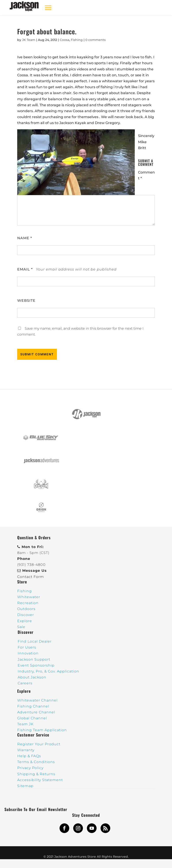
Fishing (77, 40)
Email (25, 269)
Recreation (28, 603)
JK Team (29, 40)
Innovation (28, 653)
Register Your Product (39, 744)
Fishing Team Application (42, 730)
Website (26, 301)
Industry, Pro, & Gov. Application (48, 671)
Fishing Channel (33, 706)
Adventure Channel (36, 712)
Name (25, 238)
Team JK (25, 724)
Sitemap (25, 786)
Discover (26, 615)
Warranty (26, 750)
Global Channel (32, 718)
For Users (27, 647)
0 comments (95, 40)
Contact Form (31, 577)
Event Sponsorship (36, 665)
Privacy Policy (30, 768)
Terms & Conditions (36, 762)
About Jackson (32, 677)
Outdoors (26, 609)
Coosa (64, 40)
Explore (25, 621)
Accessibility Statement (40, 780)
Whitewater (29, 597)
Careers (25, 683)
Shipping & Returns (36, 774)
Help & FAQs (29, 756)
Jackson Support (34, 659)
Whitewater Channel (37, 700)
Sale (21, 627)
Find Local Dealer (35, 641)
